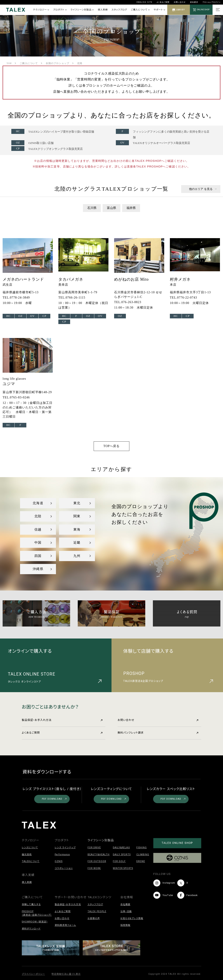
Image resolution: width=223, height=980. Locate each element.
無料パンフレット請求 (158, 733)
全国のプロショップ (57, 63)
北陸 (38, 516)
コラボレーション (64, 868)
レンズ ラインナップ (65, 848)
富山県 (111, 208)
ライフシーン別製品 (82, 10)
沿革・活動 (126, 911)
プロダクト (60, 10)
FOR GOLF (119, 861)
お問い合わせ (180, 2)
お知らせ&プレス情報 (132, 918)
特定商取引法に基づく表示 (66, 974)
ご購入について (140, 10)
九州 (77, 556)
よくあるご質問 (163, 2)
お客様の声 (94, 918)
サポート (160, 10)
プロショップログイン (211, 2)
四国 (38, 556)
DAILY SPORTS (122, 855)
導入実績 (103, 10)
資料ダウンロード (31, 929)
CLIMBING (143, 855)
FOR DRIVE (94, 848)
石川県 (92, 208)
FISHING (142, 848)
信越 (38, 529)
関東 (77, 516)
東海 (77, 529)
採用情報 (125, 925)
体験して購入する (31, 904)
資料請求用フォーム (65, 925)
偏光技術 (27, 855)
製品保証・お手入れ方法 (62, 720)
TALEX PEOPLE (97, 911)
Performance (62, 855)
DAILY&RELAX (121, 848)
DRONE (141, 861)
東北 (77, 503)
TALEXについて (31, 861)
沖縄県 (38, 569)
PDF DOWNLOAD (54, 799)
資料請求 (194, 2)
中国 (38, 543)
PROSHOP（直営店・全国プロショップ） (37, 913)
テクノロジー (41, 10)
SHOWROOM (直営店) (35, 922)
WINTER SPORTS (123, 868)
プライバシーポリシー (33, 974)
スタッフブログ (119, 10)
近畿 (77, 543)
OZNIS (59, 861)
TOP (9, 63)
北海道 (38, 503)
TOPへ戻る (111, 446)
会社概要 (125, 904)
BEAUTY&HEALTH (99, 855)
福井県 (131, 208)
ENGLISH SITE (144, 2)
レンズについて (30, 848)
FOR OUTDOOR (97, 861)
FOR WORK (94, 868)
